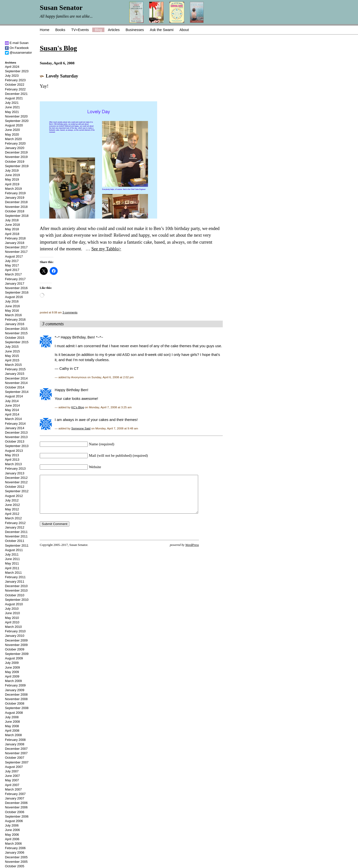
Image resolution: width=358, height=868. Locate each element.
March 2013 (13, 464)
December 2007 (16, 749)
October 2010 (15, 595)
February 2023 (15, 80)
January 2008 (15, 744)
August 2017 (14, 256)
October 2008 (15, 703)
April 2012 (12, 514)
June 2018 (12, 225)
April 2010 (12, 622)
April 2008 (12, 731)
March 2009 (13, 681)
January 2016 (15, 324)
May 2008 (12, 726)
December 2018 (16, 202)
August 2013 (14, 451)
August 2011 (14, 550)
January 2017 (15, 283)
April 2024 (12, 67)
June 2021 (12, 107)
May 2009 (12, 672)
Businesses (135, 30)
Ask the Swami (162, 30)
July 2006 (12, 825)
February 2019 (15, 193)
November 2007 (16, 753)
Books (60, 30)
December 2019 (16, 152)
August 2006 (14, 821)
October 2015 (15, 338)
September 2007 (17, 762)
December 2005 (16, 857)
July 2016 (12, 301)
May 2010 (12, 618)
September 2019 (17, 166)
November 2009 (16, 645)
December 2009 (16, 640)
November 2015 (16, 333)
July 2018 (12, 220)
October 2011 (15, 541)
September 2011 (17, 546)
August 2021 (14, 98)
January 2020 (15, 148)
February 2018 (15, 238)
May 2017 (12, 265)
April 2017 (12, 270)
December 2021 (16, 94)
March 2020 (13, 139)
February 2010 (15, 631)
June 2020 (12, 130)
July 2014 (12, 401)
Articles (114, 30)
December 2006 (16, 803)
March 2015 (13, 365)
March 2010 (13, 627)
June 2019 (12, 175)
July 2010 (12, 609)
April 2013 (12, 460)
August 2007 (14, 767)
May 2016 (12, 311)
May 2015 (12, 356)
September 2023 (17, 71)
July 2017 (12, 261)
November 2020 (16, 116)
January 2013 (15, 473)
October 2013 (15, 441)
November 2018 (16, 207)
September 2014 (17, 392)
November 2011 (16, 536)
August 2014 (14, 396)
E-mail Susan (17, 43)
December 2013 (16, 433)
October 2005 (15, 866)
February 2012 (15, 523)
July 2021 (12, 103)
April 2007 (12, 785)
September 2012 (17, 491)
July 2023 (12, 76)
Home (45, 30)
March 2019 (13, 189)
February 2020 (15, 143)
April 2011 (12, 568)
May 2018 (12, 229)
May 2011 (12, 563)
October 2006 (15, 812)
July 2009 (12, 663)
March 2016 (13, 315)
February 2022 (15, 89)
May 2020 (12, 134)
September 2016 (17, 292)
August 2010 (14, 604)
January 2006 (15, 852)
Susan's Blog (58, 48)
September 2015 (17, 342)
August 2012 (14, 496)
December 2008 (16, 695)
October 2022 (15, 85)
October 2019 (15, 162)
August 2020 (14, 125)
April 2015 (12, 360)
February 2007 (15, 794)
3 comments (70, 312)
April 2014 (12, 414)
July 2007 (12, 771)
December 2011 (16, 532)
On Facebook (17, 48)
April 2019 (12, 184)
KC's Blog (78, 407)
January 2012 (15, 527)
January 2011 (15, 582)
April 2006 (12, 839)
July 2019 (12, 170)
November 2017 (16, 252)
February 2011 (15, 577)
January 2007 (15, 798)
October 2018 (15, 211)
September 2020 (17, 121)
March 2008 (13, 735)
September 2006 (17, 816)
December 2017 (16, 247)
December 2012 (16, 478)
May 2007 (12, 780)
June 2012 (12, 505)
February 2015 (15, 369)
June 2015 (12, 351)
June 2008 (12, 722)
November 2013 (16, 437)
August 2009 (14, 658)
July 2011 (12, 554)
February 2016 (15, 320)
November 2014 (16, 383)
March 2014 (13, 419)
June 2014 (12, 405)
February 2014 (15, 424)
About (184, 30)
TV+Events (80, 30)
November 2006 (16, 807)
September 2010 (17, 600)
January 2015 (15, 374)
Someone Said (81, 428)
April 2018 (12, 234)
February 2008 (15, 740)
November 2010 (16, 590)
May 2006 (12, 835)
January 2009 (15, 690)
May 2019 (12, 179)
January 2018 (15, 243)
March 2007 (13, 789)
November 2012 (16, 482)
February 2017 (15, 279)
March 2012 (13, 518)
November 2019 (16, 157)
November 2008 (16, 699)
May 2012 (12, 509)
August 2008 (14, 713)
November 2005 (16, 862)
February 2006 (15, 848)
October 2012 (15, 487)
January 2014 (15, 428)
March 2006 (13, 844)
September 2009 (17, 654)
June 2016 (12, 306)
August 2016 (14, 297)
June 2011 (12, 559)
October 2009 (15, 649)
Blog (98, 30)
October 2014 (15, 387)
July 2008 (12, 717)
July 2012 (12, 500)
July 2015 (12, 347)
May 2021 (12, 112)
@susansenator (18, 53)
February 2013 (15, 469)
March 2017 (13, 274)
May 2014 (12, 410)
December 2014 (16, 378)
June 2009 (12, 667)
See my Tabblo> (106, 249)
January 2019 (15, 198)
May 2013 (12, 455)
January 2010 (15, 636)
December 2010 (16, 586)
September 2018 (17, 216)
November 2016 (16, 288)
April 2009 (12, 676)
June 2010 (12, 613)
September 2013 (17, 446)
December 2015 (16, 329)
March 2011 (13, 573)
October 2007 (15, 758)
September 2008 (17, 708)
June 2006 (12, 830)
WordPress (192, 552)
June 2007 (12, 776)
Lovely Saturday (62, 76)
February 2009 (15, 685)
